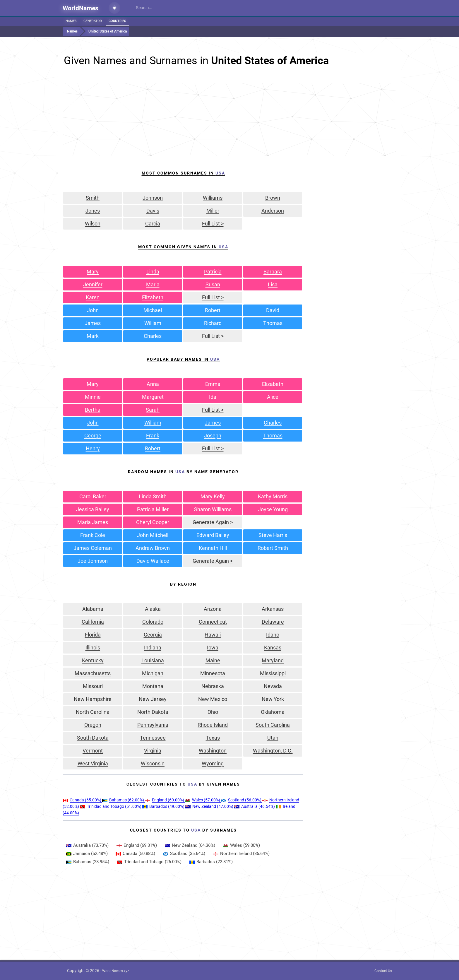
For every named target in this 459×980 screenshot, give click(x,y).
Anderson (273, 211)
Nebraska (213, 686)
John (93, 310)
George (93, 436)
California (93, 622)
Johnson (153, 198)
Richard (213, 323)
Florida (93, 635)
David (273, 310)
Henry (93, 448)
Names (71, 21)
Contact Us (383, 971)
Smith (93, 198)
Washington (213, 751)
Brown (273, 198)
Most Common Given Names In (183, 247)
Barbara (273, 272)
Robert (213, 310)
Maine (213, 660)
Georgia (153, 635)
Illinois (93, 648)
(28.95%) (88, 862)
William (153, 323)
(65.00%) (82, 800)
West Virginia (93, 763)
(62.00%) (124, 800)
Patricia (213, 272)
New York (273, 699)
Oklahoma (273, 712)
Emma (213, 384)
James (93, 323)
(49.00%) (164, 806)
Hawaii (213, 635)
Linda (153, 272)
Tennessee (153, 738)
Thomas (273, 323)
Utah (273, 738)
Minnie (93, 397)
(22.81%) (211, 862)
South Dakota (93, 738)
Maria (153, 284)
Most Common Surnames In (183, 173)
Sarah (153, 410)
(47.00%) (210, 806)
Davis (153, 211)
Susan (213, 284)
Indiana (153, 648)
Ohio (213, 712)
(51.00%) (111, 806)
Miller (213, 211)
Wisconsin (153, 763)
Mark (93, 336)
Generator (93, 21)
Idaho (273, 635)
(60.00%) (165, 800)
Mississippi (273, 673)
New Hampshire (93, 699)
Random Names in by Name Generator (183, 472)
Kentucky (93, 660)
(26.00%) (149, 862)
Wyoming (213, 763)
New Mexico (213, 699)
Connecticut (213, 622)
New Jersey (153, 699)
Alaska (153, 609)
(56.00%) (242, 800)
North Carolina (93, 712)
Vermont (93, 751)
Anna (153, 384)
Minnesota (213, 673)
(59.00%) (242, 845)
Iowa (213, 648)
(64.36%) (190, 845)
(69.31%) (137, 845)
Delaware (273, 622)
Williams (213, 198)
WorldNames (81, 8)
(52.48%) (87, 854)
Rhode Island (213, 725)
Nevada (273, 686)
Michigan (153, 673)
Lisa (273, 284)
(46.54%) (255, 806)
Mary (93, 272)
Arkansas (273, 609)
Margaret (153, 397)
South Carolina (273, 725)
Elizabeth (153, 297)
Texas (213, 738)
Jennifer (93, 284)
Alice (273, 397)
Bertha (93, 410)
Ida (213, 397)
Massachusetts (93, 673)
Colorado (153, 622)
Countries (117, 21)
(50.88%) (135, 854)
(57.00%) (203, 800)
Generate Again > (213, 522)
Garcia (153, 224)
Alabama (93, 609)
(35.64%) (184, 854)
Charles (153, 336)
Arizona (213, 609)
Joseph (213, 436)
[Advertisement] (229, 120)
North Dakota (153, 712)
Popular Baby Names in (183, 359)
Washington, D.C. (273, 751)
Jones (93, 211)
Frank (153, 436)
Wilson (93, 224)
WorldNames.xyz (116, 971)
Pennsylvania (153, 725)
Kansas (273, 648)
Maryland (273, 660)
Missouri (93, 686)
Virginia (153, 751)
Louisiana (153, 660)
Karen (93, 297)
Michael (153, 310)
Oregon (93, 725)
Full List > (213, 224)
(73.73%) (87, 845)
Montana (153, 686)
